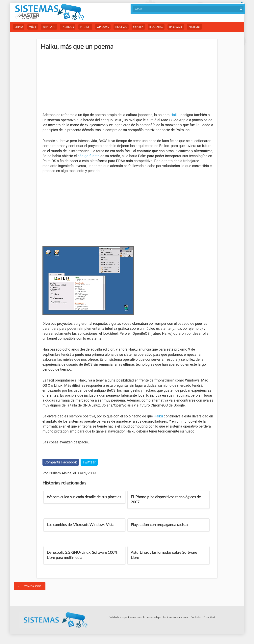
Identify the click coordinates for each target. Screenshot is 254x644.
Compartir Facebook (61, 462)
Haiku (175, 115)
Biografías (156, 27)
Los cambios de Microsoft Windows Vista (81, 524)
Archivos (194, 27)
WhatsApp (49, 27)
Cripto (19, 27)
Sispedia (138, 27)
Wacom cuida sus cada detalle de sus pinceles (84, 497)
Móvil (33, 27)
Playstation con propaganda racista (159, 524)
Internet (85, 27)
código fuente (89, 156)
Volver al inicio (30, 586)
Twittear (89, 462)
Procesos (121, 27)
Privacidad (209, 617)
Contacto (196, 617)
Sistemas (50, 12)
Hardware (176, 27)
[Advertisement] (72, 81)
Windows (103, 27)
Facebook (68, 27)
